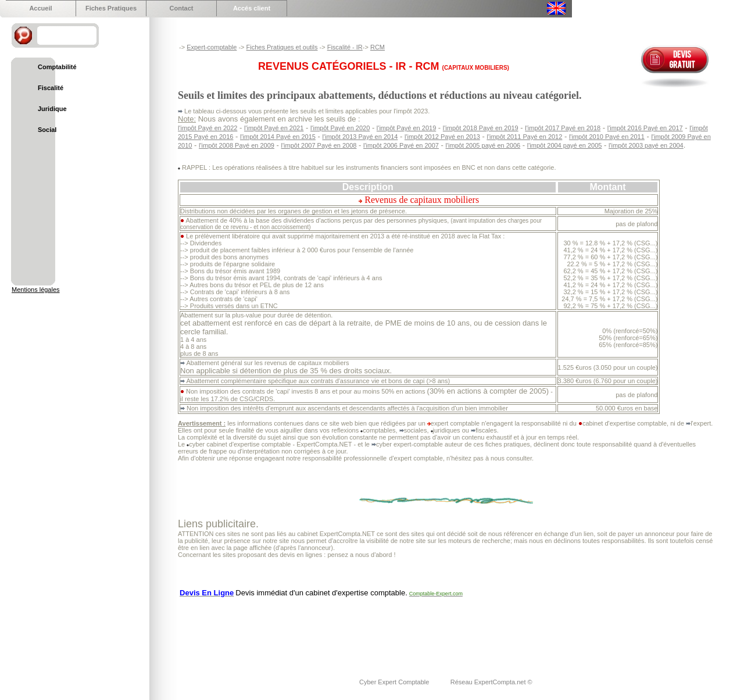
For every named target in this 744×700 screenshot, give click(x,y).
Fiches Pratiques (111, 8)
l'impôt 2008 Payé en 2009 (237, 145)
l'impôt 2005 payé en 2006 (483, 145)
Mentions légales (36, 290)
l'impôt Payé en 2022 (208, 128)
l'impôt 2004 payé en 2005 (565, 145)
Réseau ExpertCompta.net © (491, 682)
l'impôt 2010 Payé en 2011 (607, 137)
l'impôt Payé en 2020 (340, 128)
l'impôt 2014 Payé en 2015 (278, 137)
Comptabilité (57, 67)
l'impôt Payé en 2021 (274, 128)
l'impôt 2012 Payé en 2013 (442, 137)
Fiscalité (51, 88)
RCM (378, 47)
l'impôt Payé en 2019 (406, 128)
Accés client (252, 8)
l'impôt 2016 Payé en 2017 (645, 128)
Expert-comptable (212, 47)
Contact (182, 8)
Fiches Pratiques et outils (282, 47)
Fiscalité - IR (345, 47)
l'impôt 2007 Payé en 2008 (319, 145)
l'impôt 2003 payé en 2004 (646, 145)
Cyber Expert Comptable (395, 682)
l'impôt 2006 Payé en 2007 (401, 145)
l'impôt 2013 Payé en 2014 (360, 137)
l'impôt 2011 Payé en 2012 (524, 137)
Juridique (52, 109)
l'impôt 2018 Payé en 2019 (481, 128)
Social (47, 130)
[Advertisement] (389, 630)
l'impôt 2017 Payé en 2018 (563, 128)
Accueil (40, 8)
